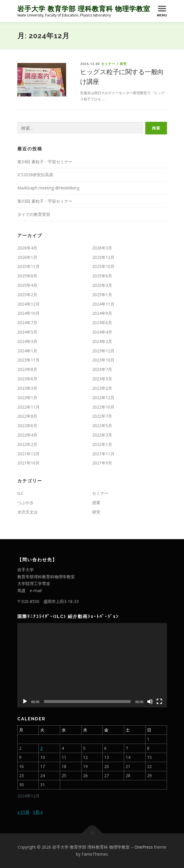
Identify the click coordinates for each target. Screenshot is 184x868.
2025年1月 (102, 295)
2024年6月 (102, 323)
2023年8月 (27, 369)
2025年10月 (103, 266)
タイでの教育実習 (34, 214)
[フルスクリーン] (159, 702)
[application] (92, 665)
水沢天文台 (28, 512)
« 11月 (23, 812)
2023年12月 (103, 351)
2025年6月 (102, 276)
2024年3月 (27, 341)
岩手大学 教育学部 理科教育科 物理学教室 (84, 9)
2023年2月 (102, 388)
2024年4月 (102, 332)
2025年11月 (28, 266)
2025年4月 (27, 285)
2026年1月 (27, 257)
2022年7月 (102, 416)
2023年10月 (103, 360)
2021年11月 (103, 454)
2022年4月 (27, 435)
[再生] (25, 702)
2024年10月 (28, 313)
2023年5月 (102, 379)
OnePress (144, 847)
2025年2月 (27, 295)
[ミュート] (150, 702)
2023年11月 (28, 360)
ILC (20, 493)
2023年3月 (27, 388)
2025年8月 (27, 276)
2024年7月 (27, 323)
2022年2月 (27, 444)
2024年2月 (102, 341)
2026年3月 (102, 248)
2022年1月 (102, 444)
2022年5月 (102, 425)
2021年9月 (102, 463)
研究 (123, 64)
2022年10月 (103, 407)
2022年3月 (102, 435)
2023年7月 (102, 369)
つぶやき (26, 503)
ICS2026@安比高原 (35, 175)
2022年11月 (28, 407)
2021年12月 (28, 454)
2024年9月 (102, 313)
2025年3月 (102, 285)
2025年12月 (103, 257)
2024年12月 (28, 304)
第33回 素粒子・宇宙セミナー (45, 201)
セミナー (108, 64)
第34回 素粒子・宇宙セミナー (45, 162)
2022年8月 (27, 416)
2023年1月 (27, 398)
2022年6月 (27, 425)
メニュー (162, 7)
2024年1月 (27, 351)
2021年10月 (28, 463)
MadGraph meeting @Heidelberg (48, 188)
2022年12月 (103, 398)
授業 (96, 503)
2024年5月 (27, 332)
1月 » (38, 812)
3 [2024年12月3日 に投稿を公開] (41, 748)
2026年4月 (27, 248)
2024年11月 (103, 304)
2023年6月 (27, 379)
